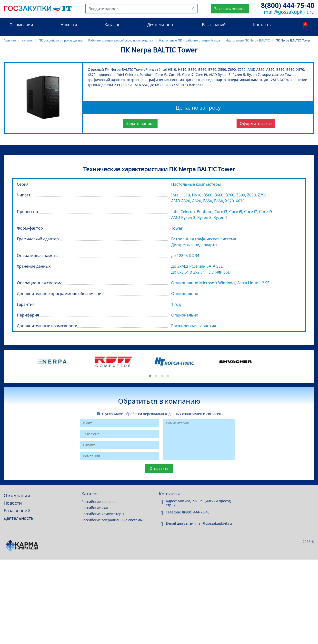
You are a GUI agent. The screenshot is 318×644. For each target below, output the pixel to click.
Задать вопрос (140, 123)
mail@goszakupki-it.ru (289, 12)
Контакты (262, 25)
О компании (21, 25)
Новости (69, 25)
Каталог (112, 25)
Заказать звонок (230, 9)
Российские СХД (95, 508)
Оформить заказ (256, 123)
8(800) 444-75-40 (288, 5)
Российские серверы (99, 502)
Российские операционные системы (112, 520)
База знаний (214, 25)
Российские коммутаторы (103, 514)
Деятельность (161, 25)
